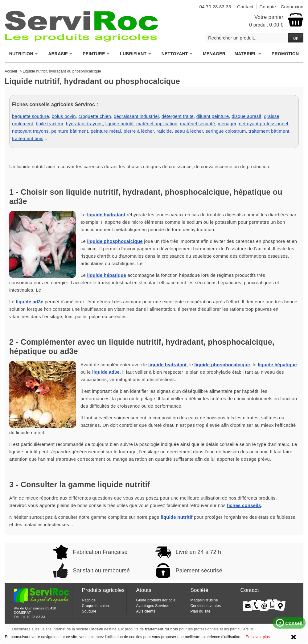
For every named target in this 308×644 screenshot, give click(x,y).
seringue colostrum (226, 131)
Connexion (292, 7)
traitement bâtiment (269, 131)
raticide (164, 131)
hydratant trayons (84, 124)
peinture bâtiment (70, 131)
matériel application (157, 124)
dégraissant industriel (136, 116)
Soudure (89, 611)
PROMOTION (285, 54)
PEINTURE (96, 54)
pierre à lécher (139, 131)
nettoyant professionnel (264, 124)
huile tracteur (49, 124)
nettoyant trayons (30, 131)
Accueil (11, 71)
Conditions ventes (205, 606)
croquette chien (95, 116)
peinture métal (106, 131)
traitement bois (28, 138)
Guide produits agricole (156, 600)
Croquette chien (95, 606)
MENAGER (214, 54)
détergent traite (178, 116)
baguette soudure (31, 116)
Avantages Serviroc (152, 606)
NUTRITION (24, 54)
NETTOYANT (177, 54)
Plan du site (200, 611)
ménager (227, 124)
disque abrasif (246, 116)
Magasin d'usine (204, 600)
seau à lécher (189, 131)
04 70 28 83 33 (33, 617)
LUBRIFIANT (136, 54)
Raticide (89, 600)
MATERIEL (248, 54)
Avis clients (146, 611)
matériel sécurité (197, 124)
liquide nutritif (120, 124)
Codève (96, 629)
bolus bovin (64, 116)
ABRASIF (60, 54)
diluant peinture (213, 116)
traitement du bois (162, 629)
